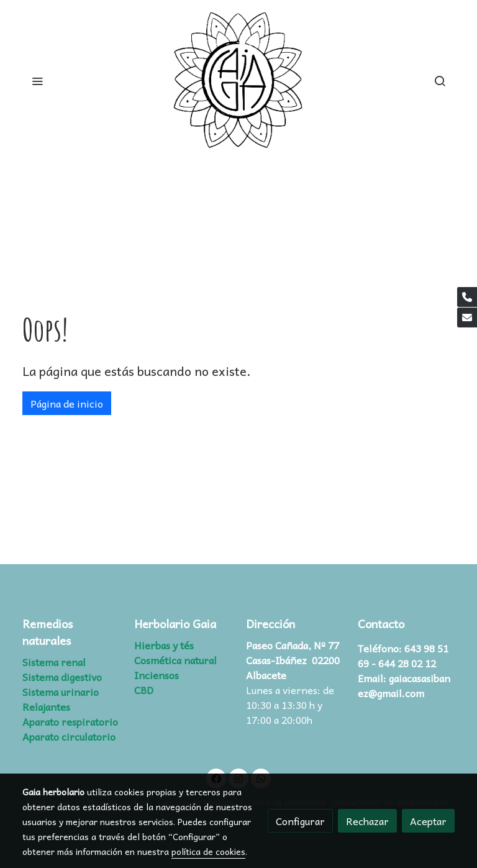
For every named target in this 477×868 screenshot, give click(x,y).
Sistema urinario (61, 692)
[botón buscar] (440, 81)
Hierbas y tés (164, 645)
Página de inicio (67, 403)
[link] (238, 81)
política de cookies (208, 851)
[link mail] (467, 318)
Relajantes (46, 706)
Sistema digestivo (62, 677)
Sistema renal (54, 662)
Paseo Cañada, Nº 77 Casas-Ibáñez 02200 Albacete (293, 660)
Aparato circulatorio (69, 736)
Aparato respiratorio (70, 721)
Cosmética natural (175, 660)
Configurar (300, 821)
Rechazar (367, 821)
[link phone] (467, 297)
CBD (144, 690)
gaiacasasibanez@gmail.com (404, 685)
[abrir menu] (37, 81)
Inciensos (157, 675)
